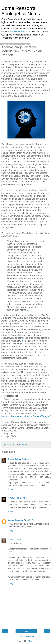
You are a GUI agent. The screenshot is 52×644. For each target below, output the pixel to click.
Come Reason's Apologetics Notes (21, 11)
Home (26, 631)
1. (2, 399)
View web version (26, 636)
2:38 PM (23, 498)
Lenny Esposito (15, 520)
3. (2, 434)
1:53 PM (17, 539)
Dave (10, 539)
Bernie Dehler (15, 459)
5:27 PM (31, 520)
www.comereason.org (21, 32)
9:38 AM (26, 459)
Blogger (31, 641)
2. (2, 422)
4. (2, 436)
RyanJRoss (13, 498)
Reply (11, 489)
